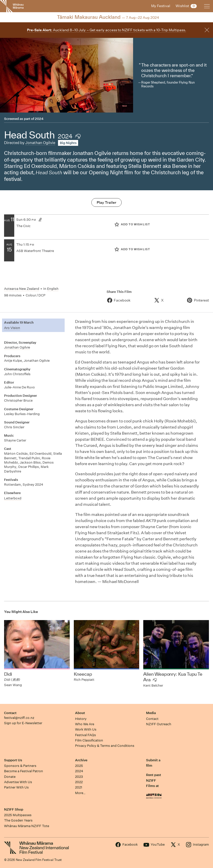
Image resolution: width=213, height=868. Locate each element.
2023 (79, 777)
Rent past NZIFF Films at (154, 780)
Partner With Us (16, 787)
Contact (10, 713)
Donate (10, 777)
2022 (79, 782)
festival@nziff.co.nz (19, 718)
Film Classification (89, 740)
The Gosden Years (18, 820)
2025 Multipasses (18, 815)
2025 (79, 766)
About (80, 713)
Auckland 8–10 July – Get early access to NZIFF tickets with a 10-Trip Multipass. (106, 30)
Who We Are (85, 724)
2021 (79, 787)
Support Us (13, 760)
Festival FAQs (86, 735)
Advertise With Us (18, 782)
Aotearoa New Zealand (22, 289)
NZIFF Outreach (159, 724)
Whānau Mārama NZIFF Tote (27, 826)
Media (151, 713)
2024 (39, 119)
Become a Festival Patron (24, 771)
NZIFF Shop (14, 809)
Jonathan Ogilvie (40, 143)
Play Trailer (106, 202)
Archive (81, 760)
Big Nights (68, 143)
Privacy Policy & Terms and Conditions (105, 746)
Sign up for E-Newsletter (23, 723)
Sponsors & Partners (20, 766)
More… (80, 793)
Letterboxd (13, 498)
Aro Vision (12, 328)
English (53, 289)
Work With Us (86, 729)
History (81, 719)
